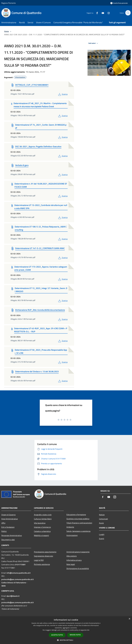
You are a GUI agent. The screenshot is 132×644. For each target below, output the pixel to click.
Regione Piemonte (9, 3)
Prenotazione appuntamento (45, 552)
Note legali (71, 564)
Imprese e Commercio (42, 527)
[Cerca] (128, 13)
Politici (4, 531)
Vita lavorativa (40, 523)
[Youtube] (102, 13)
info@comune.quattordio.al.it (19, 573)
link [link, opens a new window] (88, 630)
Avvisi (101, 523)
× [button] (129, 619)
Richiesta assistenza (42, 564)
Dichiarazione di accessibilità (78, 568)
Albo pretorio (72, 556)
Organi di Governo (8, 515)
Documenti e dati (8, 540)
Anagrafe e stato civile (43, 515)
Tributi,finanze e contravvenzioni (79, 523)
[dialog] (66, 630)
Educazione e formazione (76, 515)
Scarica (63, 94)
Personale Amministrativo (12, 535)
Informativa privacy (74, 560)
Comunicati (103, 519)
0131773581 (20, 565)
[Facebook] (96, 13)
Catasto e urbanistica (42, 531)
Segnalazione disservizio (43, 556)
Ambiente (70, 527)
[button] (66, 640)
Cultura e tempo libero (43, 519)
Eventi (102, 539)
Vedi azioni (94, 43)
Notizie (102, 515)
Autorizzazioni (72, 535)
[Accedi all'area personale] (119, 3)
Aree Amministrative (10, 519)
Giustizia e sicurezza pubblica (78, 519)
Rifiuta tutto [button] (75, 635)
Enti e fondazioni (8, 527)
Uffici (3, 523)
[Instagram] (107, 13)
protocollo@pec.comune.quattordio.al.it (18, 579)
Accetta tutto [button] (57, 635)
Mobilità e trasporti (41, 535)
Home (6, 31)
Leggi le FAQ (39, 560)
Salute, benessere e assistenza (78, 531)
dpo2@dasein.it (13, 596)
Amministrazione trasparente (78, 552)
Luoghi (102, 534)
